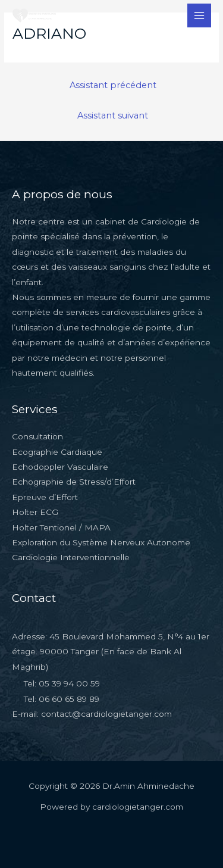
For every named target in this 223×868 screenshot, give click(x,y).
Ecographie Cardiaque (57, 452)
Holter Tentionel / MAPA (61, 527)
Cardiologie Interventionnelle (71, 557)
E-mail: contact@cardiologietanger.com (92, 714)
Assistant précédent (113, 85)
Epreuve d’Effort (45, 497)
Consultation (37, 436)
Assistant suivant (113, 115)
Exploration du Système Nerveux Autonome (101, 542)
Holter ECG (35, 512)
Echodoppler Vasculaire (60, 467)
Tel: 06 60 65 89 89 (62, 699)
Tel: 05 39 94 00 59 (62, 683)
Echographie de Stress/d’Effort (74, 482)
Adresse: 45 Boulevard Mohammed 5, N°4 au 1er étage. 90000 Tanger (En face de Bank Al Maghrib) (111, 652)
